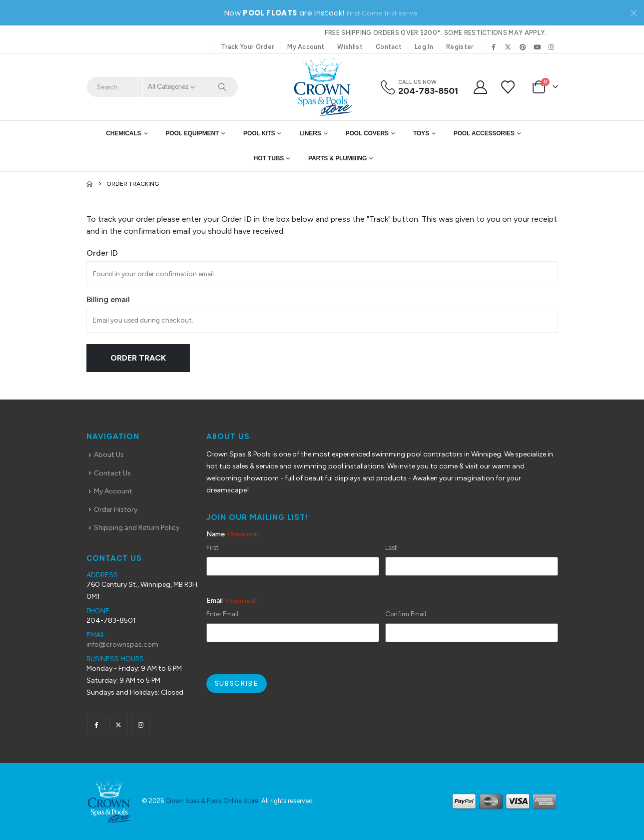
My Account (306, 47)
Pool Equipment (192, 133)
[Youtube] (537, 47)
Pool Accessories (484, 133)
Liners (310, 133)
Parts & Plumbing (337, 158)
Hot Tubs (269, 158)
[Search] (223, 87)
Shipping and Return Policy (137, 528)
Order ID (102, 253)
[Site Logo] (322, 87)
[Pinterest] (523, 47)
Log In (424, 47)
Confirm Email (406, 614)
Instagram (141, 725)
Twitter (119, 725)
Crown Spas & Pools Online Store (212, 801)
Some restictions (476, 33)
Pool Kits (259, 133)
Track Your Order (248, 47)
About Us (109, 455)
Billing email (108, 299)
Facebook (97, 725)
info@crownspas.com (122, 644)
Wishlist (350, 47)
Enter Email (222, 614)
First (212, 548)
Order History (116, 510)
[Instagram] (552, 47)
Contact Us (112, 473)
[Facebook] (494, 47)
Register (460, 47)
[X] (508, 47)
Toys (421, 133)
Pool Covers (367, 133)
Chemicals (123, 133)
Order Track (138, 358)
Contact (389, 47)
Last (391, 548)
